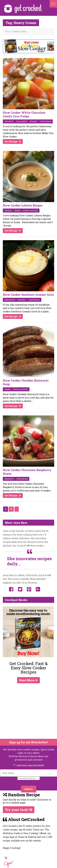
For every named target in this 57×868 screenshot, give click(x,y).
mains (17, 211)
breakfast (10, 300)
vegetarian (45, 121)
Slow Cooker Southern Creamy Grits (28, 295)
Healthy (22, 300)
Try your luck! (19, 810)
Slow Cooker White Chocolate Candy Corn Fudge (24, 114)
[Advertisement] (27, 711)
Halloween (22, 121)
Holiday (33, 121)
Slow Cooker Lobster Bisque (23, 205)
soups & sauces (30, 211)
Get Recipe (11, 141)
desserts (9, 121)
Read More (28, 680)
